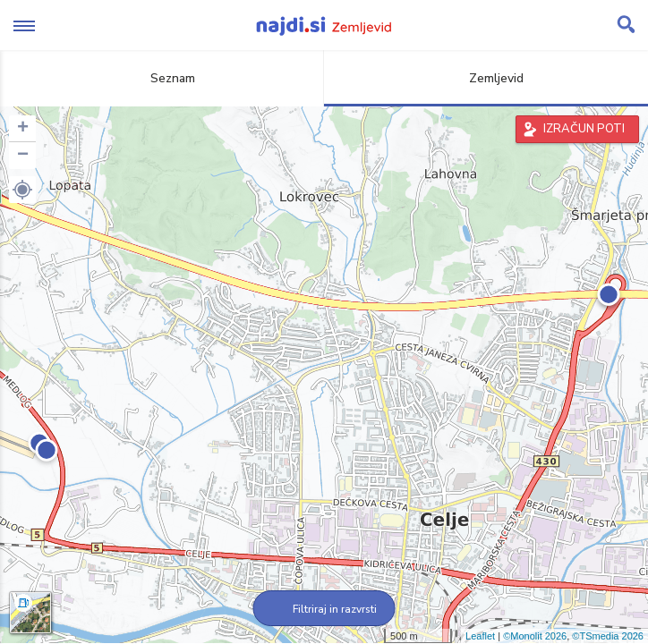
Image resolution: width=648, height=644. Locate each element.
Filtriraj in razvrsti (324, 609)
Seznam (162, 78)
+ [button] (23, 129)
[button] (22, 190)
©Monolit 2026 (535, 636)
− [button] (23, 156)
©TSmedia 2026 (608, 636)
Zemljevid (486, 78)
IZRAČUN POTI (584, 129)
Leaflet (480, 636)
